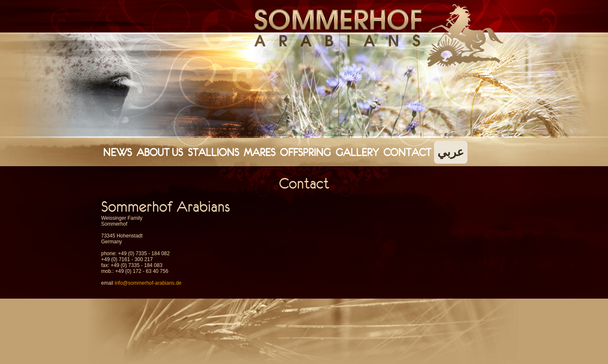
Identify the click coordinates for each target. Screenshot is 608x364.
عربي (451, 152)
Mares (259, 152)
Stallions (213, 152)
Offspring (305, 152)
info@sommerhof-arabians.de (148, 283)
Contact (407, 152)
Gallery (357, 152)
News (117, 152)
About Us (160, 152)
